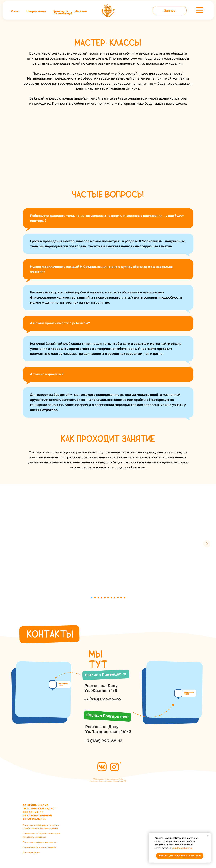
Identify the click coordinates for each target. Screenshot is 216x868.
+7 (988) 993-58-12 (104, 741)
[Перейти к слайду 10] (121, 598)
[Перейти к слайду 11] (124, 598)
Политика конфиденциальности (40, 842)
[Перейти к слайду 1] (92, 598)
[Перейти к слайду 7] (111, 598)
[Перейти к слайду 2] (95, 598)
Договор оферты (32, 853)
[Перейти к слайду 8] (115, 598)
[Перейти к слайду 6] (108, 598)
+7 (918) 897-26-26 (102, 699)
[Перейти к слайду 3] (98, 598)
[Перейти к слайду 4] (102, 598)
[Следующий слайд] (207, 544)
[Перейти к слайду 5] (105, 598)
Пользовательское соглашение (39, 847)
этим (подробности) (182, 848)
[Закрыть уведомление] (208, 835)
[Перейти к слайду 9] (118, 598)
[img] (108, 11)
